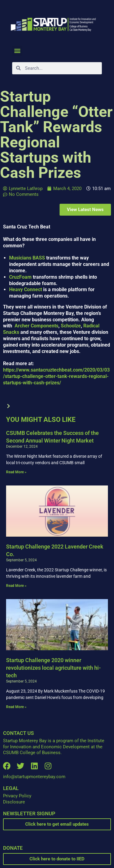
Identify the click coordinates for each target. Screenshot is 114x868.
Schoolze (71, 326)
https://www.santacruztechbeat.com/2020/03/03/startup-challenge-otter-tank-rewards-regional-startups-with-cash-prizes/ (56, 376)
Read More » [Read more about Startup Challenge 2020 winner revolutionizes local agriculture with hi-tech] (16, 707)
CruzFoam (20, 277)
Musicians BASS (27, 258)
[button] (17, 51)
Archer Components (36, 326)
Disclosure (14, 802)
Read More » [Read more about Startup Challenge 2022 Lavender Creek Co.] (16, 586)
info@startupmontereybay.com (34, 777)
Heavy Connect (26, 289)
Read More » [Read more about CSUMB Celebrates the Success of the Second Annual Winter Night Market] (16, 472)
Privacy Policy (17, 796)
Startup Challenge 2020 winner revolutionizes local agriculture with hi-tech (54, 668)
